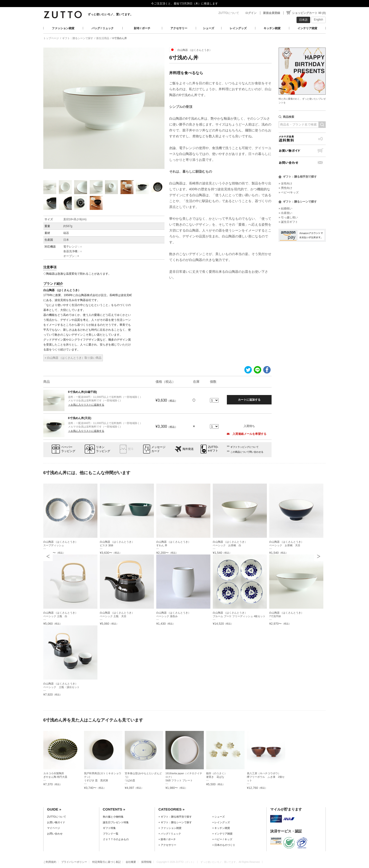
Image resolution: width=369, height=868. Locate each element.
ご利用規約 (50, 862)
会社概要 (131, 862)
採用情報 (146, 862)
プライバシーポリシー (74, 862)
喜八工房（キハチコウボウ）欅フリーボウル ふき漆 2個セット (266, 777)
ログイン (251, 13)
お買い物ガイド (302, 151)
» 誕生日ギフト (288, 222)
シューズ (209, 28)
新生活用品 (103, 38)
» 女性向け (285, 183)
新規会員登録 (272, 13)
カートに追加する (249, 400)
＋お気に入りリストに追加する (86, 405)
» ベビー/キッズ (289, 192)
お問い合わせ (302, 163)
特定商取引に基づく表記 (106, 862)
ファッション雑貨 (63, 28)
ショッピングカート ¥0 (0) (309, 13)
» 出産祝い (285, 213)
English (319, 20)
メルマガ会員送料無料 (302, 139)
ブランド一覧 (111, 834)
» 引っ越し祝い (288, 217)
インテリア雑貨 (307, 28)
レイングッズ (238, 28)
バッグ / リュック (103, 28)
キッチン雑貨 (272, 28)
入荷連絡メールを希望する (247, 434)
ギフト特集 (109, 828)
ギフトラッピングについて (245, 447)
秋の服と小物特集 (113, 817)
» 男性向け (285, 188)
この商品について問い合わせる (247, 452)
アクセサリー (179, 28)
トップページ (51, 38)
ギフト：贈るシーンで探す (78, 38)
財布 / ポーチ (142, 28)
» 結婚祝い (285, 208)
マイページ (54, 828)
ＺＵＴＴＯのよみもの (116, 839)
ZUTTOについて (229, 13)
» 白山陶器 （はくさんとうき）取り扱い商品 (73, 358)
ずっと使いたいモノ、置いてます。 (110, 14)
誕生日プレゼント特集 (116, 822)
